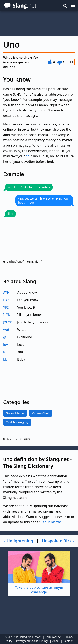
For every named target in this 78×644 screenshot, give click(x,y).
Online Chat (41, 413)
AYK (6, 292)
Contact (68, 641)
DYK (6, 300)
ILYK (7, 315)
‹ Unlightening (19, 541)
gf (27, 156)
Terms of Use (53, 637)
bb (5, 359)
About (56, 641)
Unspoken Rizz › (58, 541)
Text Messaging (17, 422)
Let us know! (51, 522)
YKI (6, 307)
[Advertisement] (39, 24)
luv (6, 345)
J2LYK (7, 322)
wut (6, 330)
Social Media (15, 413)
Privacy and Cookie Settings (32, 641)
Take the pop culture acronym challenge (39, 573)
